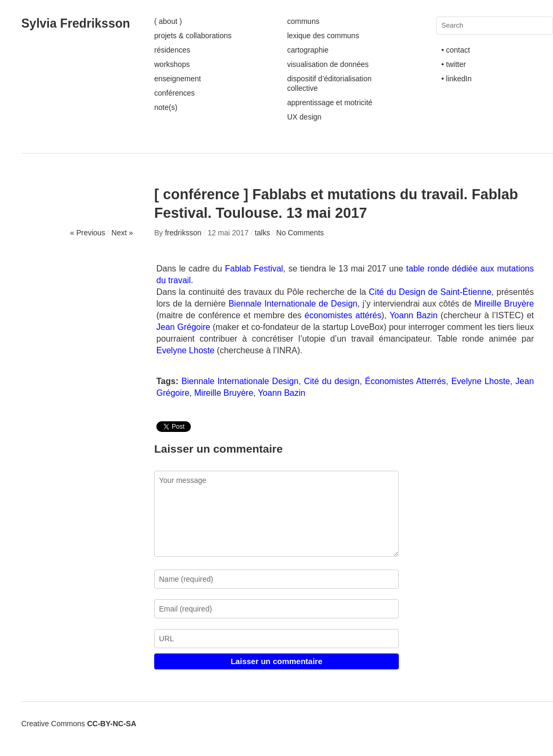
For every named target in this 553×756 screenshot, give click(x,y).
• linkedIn (456, 79)
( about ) (168, 21)
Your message (276, 514)
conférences (174, 93)
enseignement (178, 79)
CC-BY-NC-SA (112, 724)
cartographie (308, 50)
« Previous (88, 233)
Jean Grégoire (183, 327)
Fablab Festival (254, 269)
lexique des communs (323, 36)
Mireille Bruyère (504, 304)
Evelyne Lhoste (187, 350)
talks (262, 233)
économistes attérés (343, 315)
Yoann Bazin (413, 315)
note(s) (166, 107)
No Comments (300, 233)
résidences (172, 50)
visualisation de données (328, 64)
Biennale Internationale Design (240, 381)
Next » (122, 233)
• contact (456, 50)
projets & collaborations (193, 36)
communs (303, 21)
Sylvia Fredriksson (76, 23)
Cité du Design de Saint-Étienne (430, 292)
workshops (172, 64)
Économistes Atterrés (405, 381)
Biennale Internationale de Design (293, 304)
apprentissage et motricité (330, 103)
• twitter (454, 64)
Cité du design (332, 381)
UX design (304, 117)
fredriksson (183, 233)
